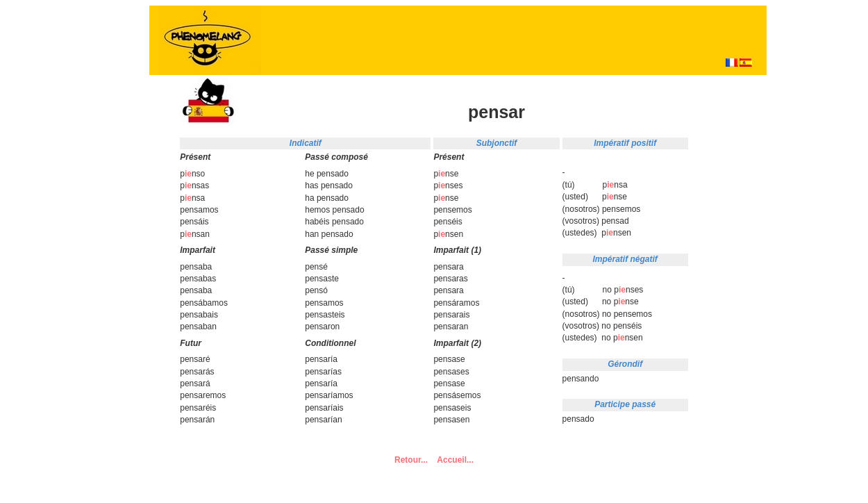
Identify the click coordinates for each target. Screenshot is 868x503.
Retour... (411, 460)
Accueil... (455, 460)
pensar (496, 112)
